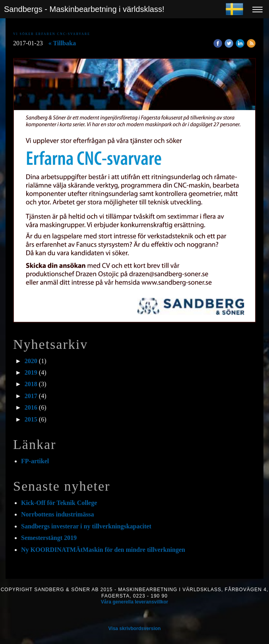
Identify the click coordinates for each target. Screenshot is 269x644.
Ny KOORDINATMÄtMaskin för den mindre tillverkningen (104, 550)
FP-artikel (35, 461)
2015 (31, 419)
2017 (31, 396)
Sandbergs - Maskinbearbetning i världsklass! (84, 9)
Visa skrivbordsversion (135, 629)
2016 (31, 407)
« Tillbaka (62, 43)
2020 (31, 361)
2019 (31, 372)
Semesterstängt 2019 (49, 538)
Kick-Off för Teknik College (59, 503)
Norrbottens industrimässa (58, 514)
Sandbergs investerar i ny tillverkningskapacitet (86, 526)
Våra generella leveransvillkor (134, 602)
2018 (31, 384)
